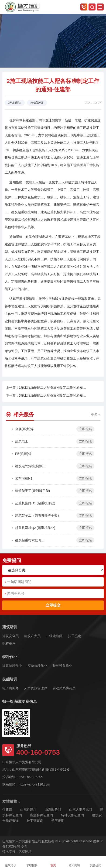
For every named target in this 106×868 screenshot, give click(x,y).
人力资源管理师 (36, 688)
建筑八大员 (32, 636)
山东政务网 (53, 810)
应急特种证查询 (41, 815)
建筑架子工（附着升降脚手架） (38, 515)
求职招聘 (32, 862)
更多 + (96, 415)
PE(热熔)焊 (23, 454)
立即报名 (85, 429)
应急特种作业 (37, 666)
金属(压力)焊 (24, 429)
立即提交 (53, 605)
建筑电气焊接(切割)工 (31, 466)
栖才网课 (74, 862)
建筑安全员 (10, 636)
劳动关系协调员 (64, 688)
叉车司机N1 (24, 478)
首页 (53, 862)
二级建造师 (54, 636)
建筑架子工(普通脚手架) (32, 491)
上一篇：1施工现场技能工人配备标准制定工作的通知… (46, 388)
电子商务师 (10, 688)
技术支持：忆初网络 (17, 851)
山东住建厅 (28, 810)
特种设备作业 (62, 666)
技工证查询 (35, 821)
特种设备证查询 (72, 815)
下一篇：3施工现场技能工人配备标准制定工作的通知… (46, 395)
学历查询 (58, 821)
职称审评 (9, 643)
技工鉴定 (75, 636)
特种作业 (10, 657)
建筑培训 (10, 627)
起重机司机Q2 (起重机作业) (35, 528)
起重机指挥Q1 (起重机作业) (35, 503)
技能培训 (10, 679)
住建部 (7, 810)
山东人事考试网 (81, 810)
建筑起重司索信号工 (30, 540)
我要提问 (96, 862)
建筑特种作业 (12, 666)
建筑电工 (22, 441)
